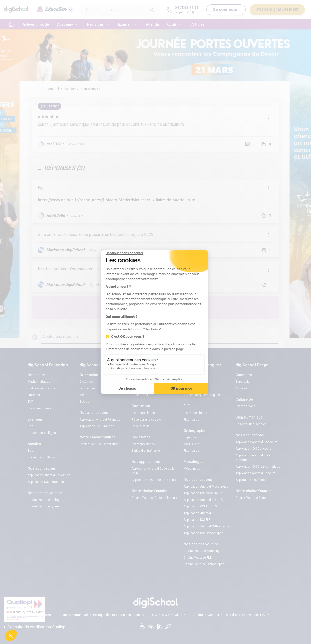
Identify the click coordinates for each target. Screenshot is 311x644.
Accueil (53, 89)
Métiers (85, 395)
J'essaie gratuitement (277, 9)
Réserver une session (147, 388)
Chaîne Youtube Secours (253, 498)
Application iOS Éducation (46, 482)
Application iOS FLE (197, 520)
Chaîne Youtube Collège (45, 500)
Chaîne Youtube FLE (198, 558)
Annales (241, 388)
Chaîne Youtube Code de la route (155, 498)
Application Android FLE (200, 513)
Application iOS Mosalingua (203, 493)
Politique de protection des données (119, 615)
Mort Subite (192, 444)
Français (34, 395)
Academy (71, 89)
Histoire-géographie (41, 388)
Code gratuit (140, 395)
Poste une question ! (188, 307)
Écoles (84, 402)
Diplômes (86, 382)
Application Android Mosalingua (206, 487)
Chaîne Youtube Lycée (43, 506)
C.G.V (166, 615)
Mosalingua (192, 469)
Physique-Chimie (40, 408)
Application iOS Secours (252, 480)
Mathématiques (39, 382)
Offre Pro (181, 615)
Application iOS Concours (253, 449)
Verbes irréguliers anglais (202, 395)
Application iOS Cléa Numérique (258, 467)
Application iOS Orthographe (203, 533)
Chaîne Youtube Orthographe (204, 564)
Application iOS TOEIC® (200, 506)
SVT (30, 402)
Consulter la (35, 627)
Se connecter (226, 10)
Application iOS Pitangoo (97, 426)
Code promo (192, 388)
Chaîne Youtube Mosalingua (203, 551)
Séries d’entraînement (147, 451)
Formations (88, 388)
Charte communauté (73, 615)
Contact (214, 615)
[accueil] (11, 24)
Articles (198, 24)
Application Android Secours (256, 473)
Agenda (152, 24)
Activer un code (36, 24)
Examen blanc (246, 406)
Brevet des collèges (42, 433)
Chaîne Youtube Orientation (99, 444)
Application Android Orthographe (207, 526)
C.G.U (153, 615)
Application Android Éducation (49, 475)
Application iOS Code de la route (154, 480)
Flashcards (192, 420)
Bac (30, 426)
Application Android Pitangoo (100, 420)
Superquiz (191, 437)
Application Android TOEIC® (203, 500)
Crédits (198, 615)
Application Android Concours (257, 442)
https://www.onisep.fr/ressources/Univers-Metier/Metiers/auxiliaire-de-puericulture (116, 200)
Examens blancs (143, 382)
